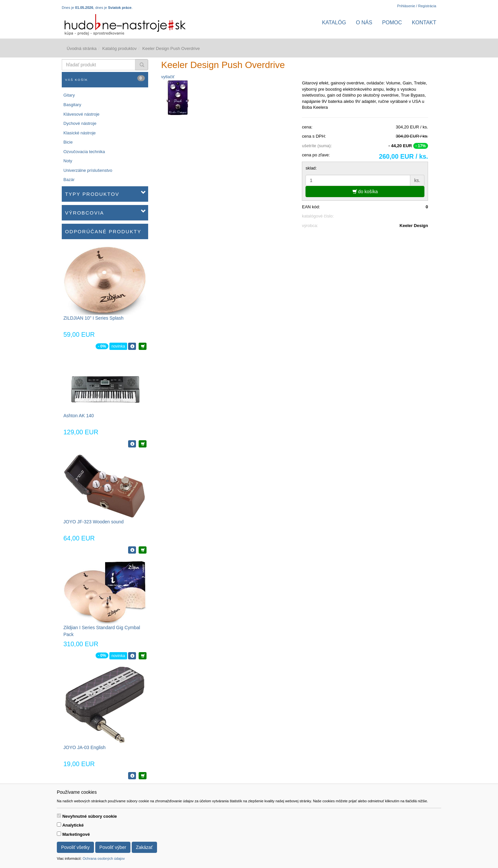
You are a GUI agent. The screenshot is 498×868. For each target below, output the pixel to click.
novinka (118, 346)
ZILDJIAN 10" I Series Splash (93, 318)
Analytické (73, 825)
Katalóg (334, 23)
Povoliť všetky (75, 847)
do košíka (365, 192)
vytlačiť (168, 77)
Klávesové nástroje (81, 114)
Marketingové (76, 834)
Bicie (68, 142)
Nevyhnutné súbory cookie (90, 816)
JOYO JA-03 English (84, 747)
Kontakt (424, 23)
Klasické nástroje (79, 133)
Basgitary (72, 105)
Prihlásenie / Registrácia (417, 6)
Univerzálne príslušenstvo (88, 170)
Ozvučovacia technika (84, 152)
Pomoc (392, 23)
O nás (364, 23)
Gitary (69, 95)
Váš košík (105, 78)
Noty (68, 161)
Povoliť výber (113, 847)
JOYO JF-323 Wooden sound (93, 522)
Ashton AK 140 (79, 416)
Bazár (69, 180)
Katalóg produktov (119, 48)
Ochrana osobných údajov (103, 858)
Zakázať (144, 847)
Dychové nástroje (80, 123)
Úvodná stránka (82, 48)
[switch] (59, 816)
